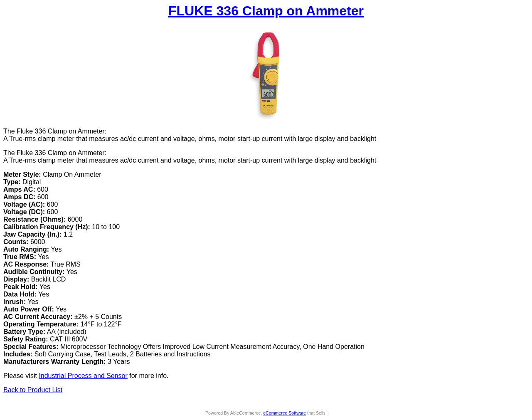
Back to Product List (33, 390)
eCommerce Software (284, 413)
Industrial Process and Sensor (83, 376)
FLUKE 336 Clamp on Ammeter (266, 11)
